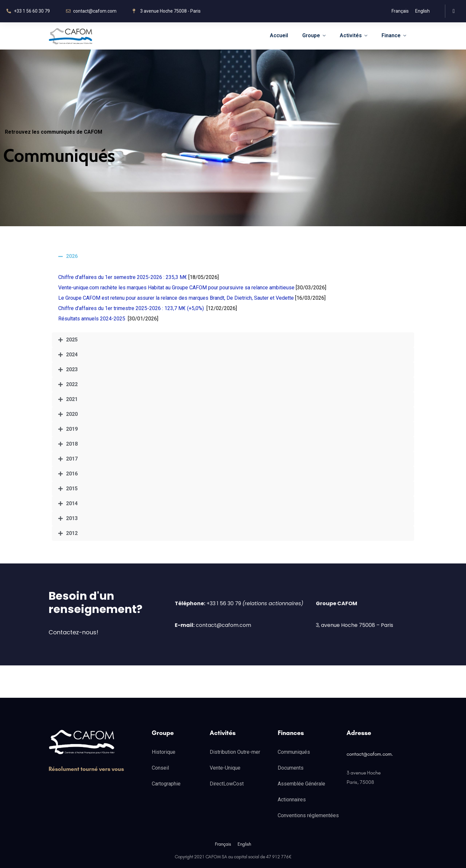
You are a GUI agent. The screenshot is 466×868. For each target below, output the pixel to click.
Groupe (311, 35)
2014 (72, 503)
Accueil (279, 35)
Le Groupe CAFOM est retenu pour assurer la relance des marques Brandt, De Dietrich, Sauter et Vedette (176, 298)
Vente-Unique (225, 768)
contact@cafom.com (369, 754)
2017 (72, 459)
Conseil (160, 768)
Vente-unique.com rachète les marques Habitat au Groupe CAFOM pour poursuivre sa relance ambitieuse (176, 288)
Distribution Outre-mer (235, 752)
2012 (72, 533)
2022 (72, 384)
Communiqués (294, 752)
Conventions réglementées (308, 815)
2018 (72, 444)
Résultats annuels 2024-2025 (92, 319)
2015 (72, 489)
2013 (72, 518)
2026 (72, 256)
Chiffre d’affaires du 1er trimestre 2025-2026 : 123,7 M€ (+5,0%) (131, 308)
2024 (72, 355)
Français (400, 11)
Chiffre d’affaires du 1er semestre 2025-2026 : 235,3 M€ (123, 277)
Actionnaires (292, 800)
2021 (72, 399)
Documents (291, 768)
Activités (351, 35)
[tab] (233, 256)
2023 (72, 369)
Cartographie (166, 784)
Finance (391, 35)
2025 (72, 340)
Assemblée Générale (301, 784)
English (422, 11)
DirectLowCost (227, 784)
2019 (72, 429)
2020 (72, 414)
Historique (164, 752)
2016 (72, 474)
